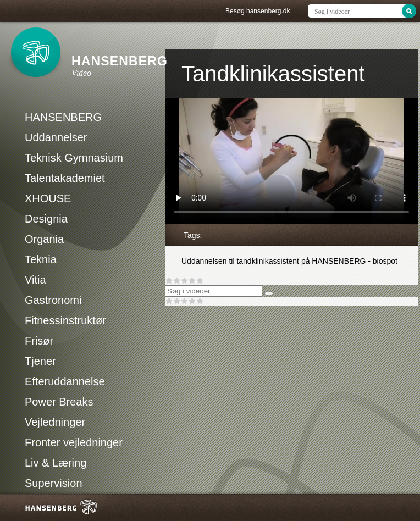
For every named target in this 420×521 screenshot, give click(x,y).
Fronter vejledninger (74, 442)
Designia (46, 219)
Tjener (40, 361)
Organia (44, 239)
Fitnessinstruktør (65, 320)
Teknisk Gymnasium (74, 158)
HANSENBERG (63, 117)
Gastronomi (53, 300)
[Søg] (269, 293)
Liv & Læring (56, 463)
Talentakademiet (65, 178)
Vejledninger (55, 422)
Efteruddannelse (65, 381)
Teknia (41, 259)
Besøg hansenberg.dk (258, 11)
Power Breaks (59, 402)
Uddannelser (56, 137)
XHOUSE (48, 198)
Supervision (54, 483)
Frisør (39, 341)
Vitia (35, 280)
